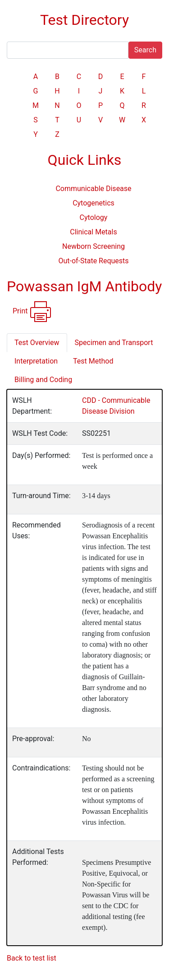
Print (32, 312)
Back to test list (32, 958)
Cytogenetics (94, 203)
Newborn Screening (94, 246)
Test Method (93, 361)
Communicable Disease (93, 189)
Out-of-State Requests (93, 261)
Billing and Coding (43, 380)
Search (145, 50)
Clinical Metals (93, 232)
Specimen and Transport (114, 343)
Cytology (94, 217)
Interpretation (36, 361)
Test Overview (37, 343)
